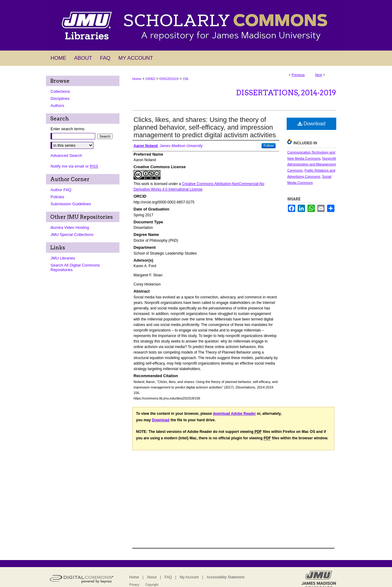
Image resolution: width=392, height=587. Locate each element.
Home (137, 79)
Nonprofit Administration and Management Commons (312, 165)
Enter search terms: (68, 129)
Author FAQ (61, 190)
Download (312, 124)
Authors (57, 106)
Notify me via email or (74, 166)
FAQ (168, 577)
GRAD (150, 79)
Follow (269, 146)
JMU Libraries (63, 258)
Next (319, 75)
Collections (60, 91)
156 (186, 79)
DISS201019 (169, 79)
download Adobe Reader (234, 414)
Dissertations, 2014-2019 (286, 93)
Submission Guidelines (71, 204)
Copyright (152, 585)
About (152, 577)
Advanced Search (66, 155)
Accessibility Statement (226, 577)
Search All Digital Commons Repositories (75, 267)
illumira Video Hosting (70, 227)
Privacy (134, 585)
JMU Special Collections (72, 235)
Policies (57, 197)
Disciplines (60, 98)
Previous (298, 75)
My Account (189, 577)
